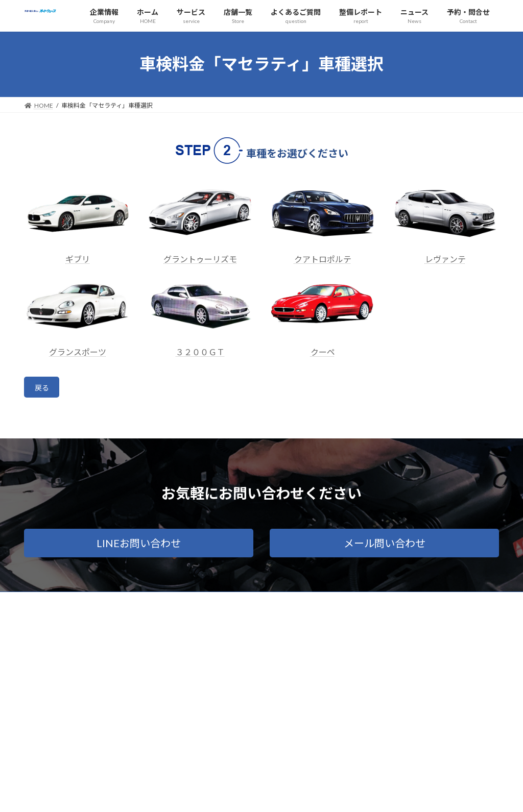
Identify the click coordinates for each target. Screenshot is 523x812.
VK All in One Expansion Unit (327, 794)
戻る (44, 389)
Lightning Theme (259, 794)
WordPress (206, 794)
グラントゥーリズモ (200, 259)
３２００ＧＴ (200, 352)
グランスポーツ (78, 352)
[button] (139, 546)
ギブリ (78, 259)
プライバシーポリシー (109, 604)
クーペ (323, 352)
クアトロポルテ (323, 259)
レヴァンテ (445, 259)
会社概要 (46, 604)
